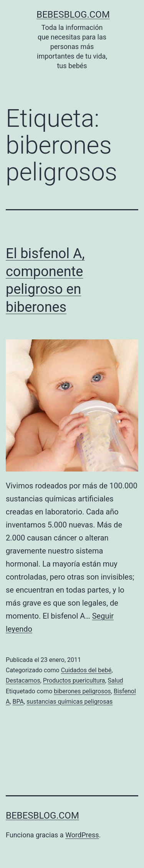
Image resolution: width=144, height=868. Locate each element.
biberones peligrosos (82, 691)
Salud (116, 680)
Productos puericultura (74, 680)
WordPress (82, 835)
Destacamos (23, 680)
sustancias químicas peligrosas (70, 702)
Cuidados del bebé (86, 670)
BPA (18, 702)
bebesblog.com (73, 15)
